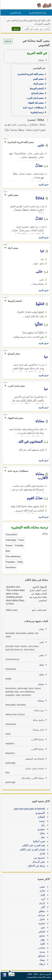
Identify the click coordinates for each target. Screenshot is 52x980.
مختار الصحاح (37, 93)
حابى (41, 642)
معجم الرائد (38, 84)
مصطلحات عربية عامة (33, 108)
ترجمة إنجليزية (37, 112)
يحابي (41, 655)
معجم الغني (38, 79)
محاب (41, 629)
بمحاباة (40, 701)
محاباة (41, 684)
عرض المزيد (43, 185)
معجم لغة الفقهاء (35, 103)
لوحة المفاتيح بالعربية (37, 13)
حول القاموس (15, 13)
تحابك (41, 665)
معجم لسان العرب (35, 98)
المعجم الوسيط (36, 88)
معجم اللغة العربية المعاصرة (30, 74)
